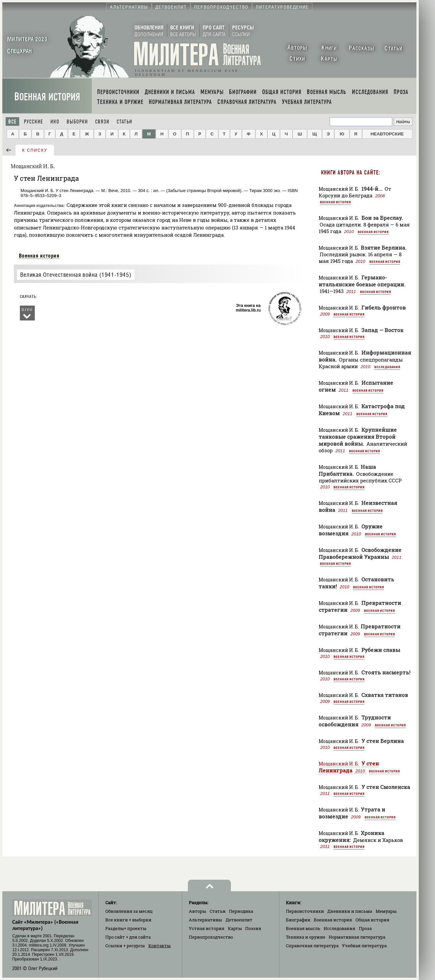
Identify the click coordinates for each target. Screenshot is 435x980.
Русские (33, 122)
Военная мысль (303, 928)
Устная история (207, 928)
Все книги (128, 920)
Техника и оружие (306, 937)
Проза (365, 928)
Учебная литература (364, 946)
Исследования (387, 367)
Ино (55, 122)
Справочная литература (312, 946)
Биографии (298, 920)
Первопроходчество (211, 937)
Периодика (241, 911)
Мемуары (386, 911)
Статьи (124, 122)
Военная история (47, 97)
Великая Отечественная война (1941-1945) (76, 275)
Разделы (126, 928)
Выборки (77, 122)
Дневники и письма (350, 911)
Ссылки (125, 946)
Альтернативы (205, 920)
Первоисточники (305, 911)
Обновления (129, 911)
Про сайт (128, 937)
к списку (35, 150)
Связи (102, 122)
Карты (235, 928)
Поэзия (253, 928)
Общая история (372, 920)
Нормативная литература (357, 937)
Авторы (197, 911)
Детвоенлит (239, 920)
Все (12, 122)
